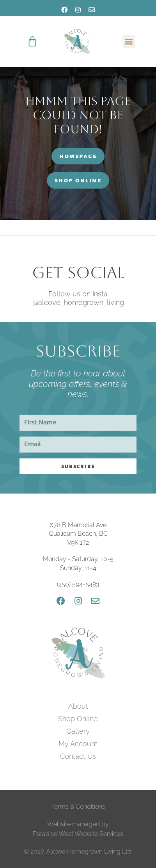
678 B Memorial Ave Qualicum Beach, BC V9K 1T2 (78, 534)
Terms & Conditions (78, 807)
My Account (78, 744)
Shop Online (78, 719)
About (78, 706)
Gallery (78, 731)
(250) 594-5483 (78, 584)
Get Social (78, 273)
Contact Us (78, 756)
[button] (129, 42)
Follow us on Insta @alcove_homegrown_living (78, 298)
